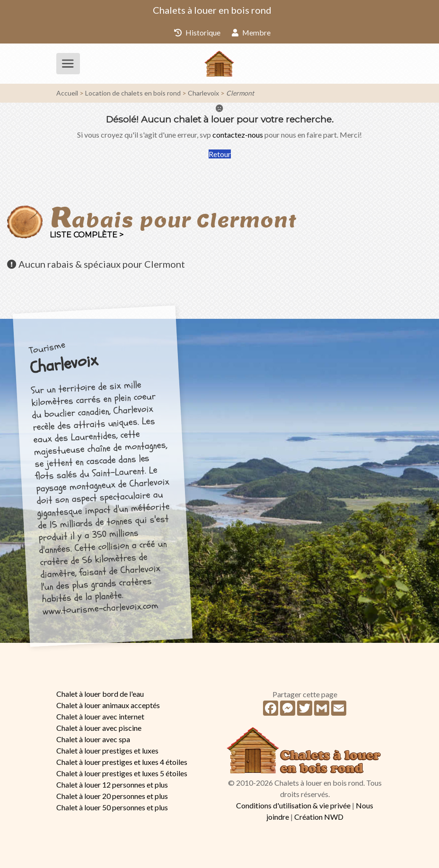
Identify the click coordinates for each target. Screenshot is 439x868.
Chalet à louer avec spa (93, 739)
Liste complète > (87, 235)
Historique (197, 32)
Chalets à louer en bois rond (212, 10)
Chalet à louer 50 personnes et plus (112, 807)
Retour (220, 154)
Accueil (67, 93)
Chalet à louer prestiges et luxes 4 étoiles (122, 762)
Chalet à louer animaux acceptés (108, 705)
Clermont (240, 93)
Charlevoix (203, 93)
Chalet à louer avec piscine (99, 728)
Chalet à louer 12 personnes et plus (112, 785)
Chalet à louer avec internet (100, 716)
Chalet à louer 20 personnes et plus (112, 796)
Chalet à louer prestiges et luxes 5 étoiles (122, 773)
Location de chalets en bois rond (133, 93)
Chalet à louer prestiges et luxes (107, 750)
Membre (251, 32)
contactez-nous (238, 135)
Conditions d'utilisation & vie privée (293, 805)
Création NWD (319, 817)
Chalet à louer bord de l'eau (100, 694)
